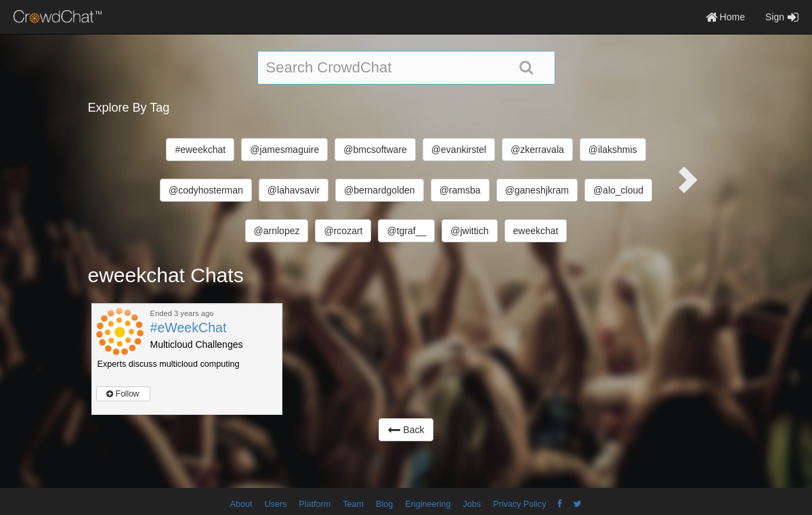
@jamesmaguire (284, 150)
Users (275, 504)
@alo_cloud (618, 190)
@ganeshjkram (537, 190)
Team (353, 504)
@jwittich (469, 231)
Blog (384, 504)
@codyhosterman (206, 190)
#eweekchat (200, 150)
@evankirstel (459, 150)
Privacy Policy (519, 504)
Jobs (472, 504)
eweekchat (536, 231)
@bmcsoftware (375, 150)
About (241, 504)
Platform (315, 504)
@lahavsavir (294, 190)
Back (406, 430)
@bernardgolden (380, 190)
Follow (123, 394)
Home (725, 17)
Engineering (428, 504)
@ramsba (460, 190)
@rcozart (343, 231)
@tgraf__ (406, 231)
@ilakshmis (613, 150)
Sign (782, 17)
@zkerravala (537, 150)
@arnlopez (277, 231)
